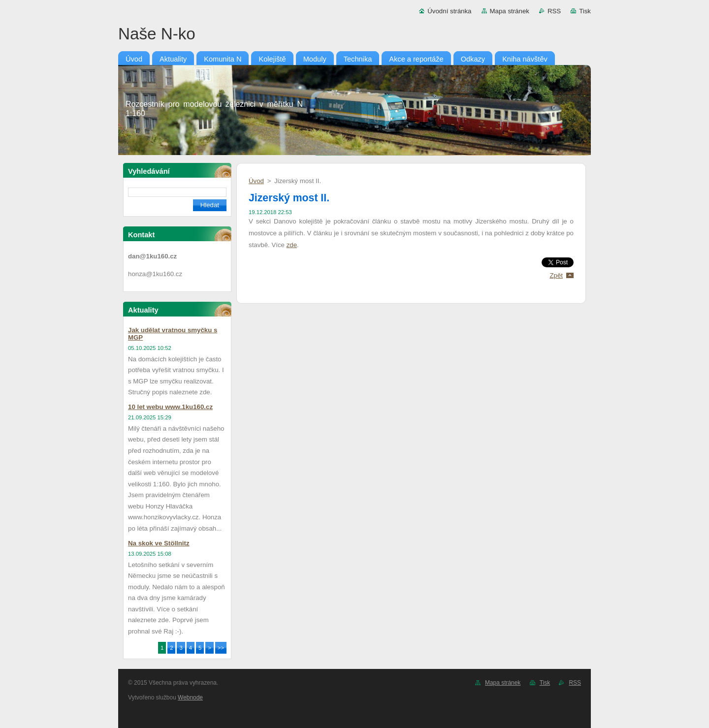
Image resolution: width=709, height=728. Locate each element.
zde (292, 245)
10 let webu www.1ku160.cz (170, 407)
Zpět (556, 275)
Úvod (256, 181)
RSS (554, 11)
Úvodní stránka (449, 11)
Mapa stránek (510, 11)
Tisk (585, 11)
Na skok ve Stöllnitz (159, 543)
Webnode (190, 697)
